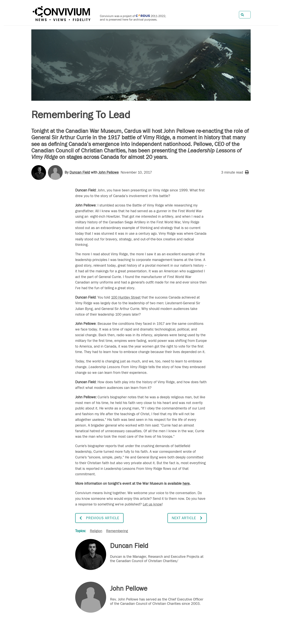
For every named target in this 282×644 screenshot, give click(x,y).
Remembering (117, 531)
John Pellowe (108, 172)
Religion (96, 531)
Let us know (152, 504)
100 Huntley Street (126, 297)
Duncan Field (80, 172)
